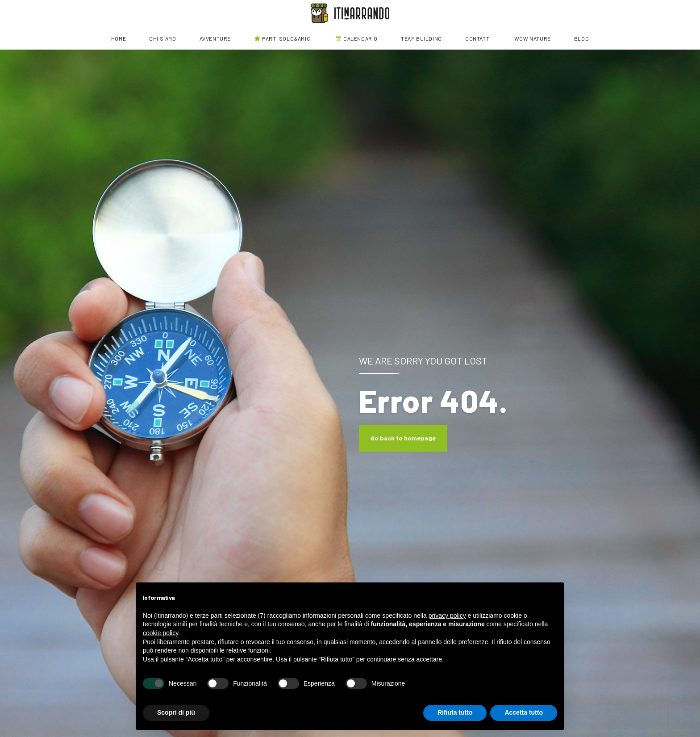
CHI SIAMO (162, 38)
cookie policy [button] (160, 633)
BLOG (581, 38)
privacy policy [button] (447, 616)
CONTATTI (478, 38)
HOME (119, 38)
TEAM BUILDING (421, 38)
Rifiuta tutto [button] (455, 712)
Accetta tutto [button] (524, 712)
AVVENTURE (215, 38)
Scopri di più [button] (176, 712)
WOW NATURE (533, 38)
